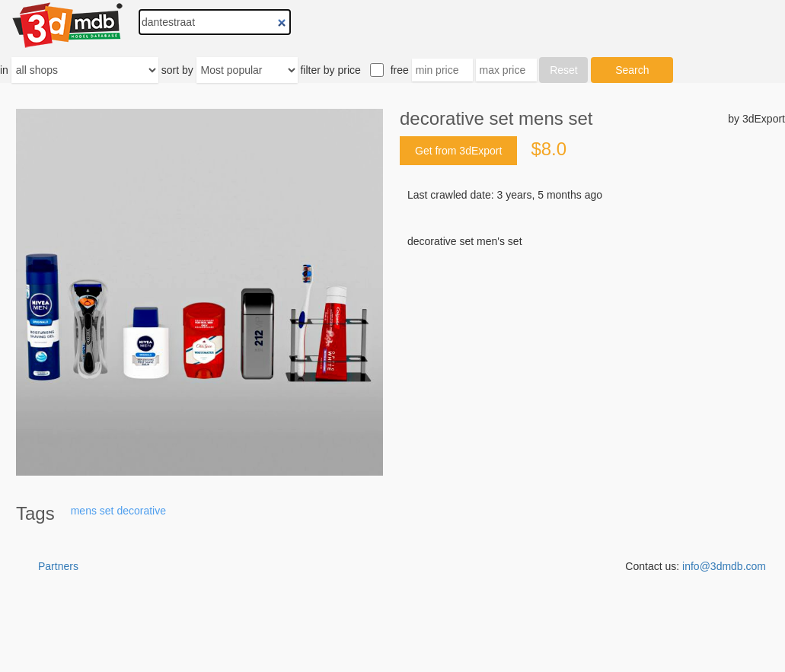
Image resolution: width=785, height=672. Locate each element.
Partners (58, 566)
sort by (177, 70)
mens (84, 511)
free (400, 70)
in (4, 70)
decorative (141, 511)
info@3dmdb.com (724, 566)
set (107, 511)
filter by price (330, 70)
